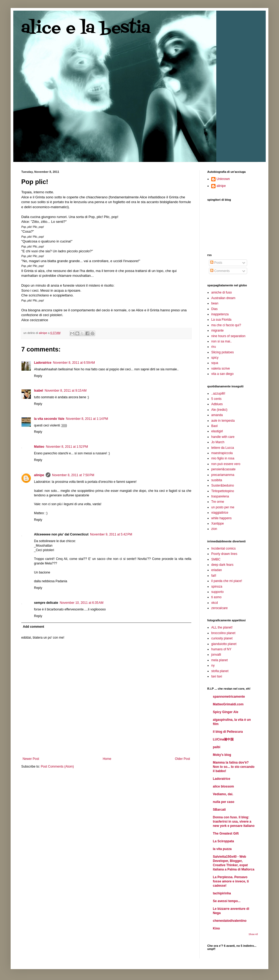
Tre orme (218, 502)
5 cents (216, 399)
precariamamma (223, 475)
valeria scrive (221, 368)
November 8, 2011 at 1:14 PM (87, 419)
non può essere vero (226, 464)
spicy (215, 358)
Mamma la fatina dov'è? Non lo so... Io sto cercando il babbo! (234, 767)
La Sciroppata (223, 841)
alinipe (39, 475)
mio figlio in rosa (223, 458)
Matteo (39, 447)
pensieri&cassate (223, 469)
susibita (217, 480)
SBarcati (219, 810)
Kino (216, 928)
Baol (214, 426)
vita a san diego (222, 374)
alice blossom (223, 786)
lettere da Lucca (223, 448)
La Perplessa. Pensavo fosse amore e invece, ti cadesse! (231, 881)
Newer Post (31, 759)
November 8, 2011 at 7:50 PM (73, 475)
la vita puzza (222, 849)
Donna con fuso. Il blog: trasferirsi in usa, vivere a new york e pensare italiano (234, 822)
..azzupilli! (218, 393)
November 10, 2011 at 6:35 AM (82, 603)
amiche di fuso (221, 292)
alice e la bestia (86, 29)
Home (107, 759)
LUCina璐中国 (223, 739)
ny (213, 665)
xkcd (215, 603)
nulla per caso (224, 802)
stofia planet (220, 671)
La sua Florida (221, 320)
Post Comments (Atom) (57, 767)
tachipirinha (222, 893)
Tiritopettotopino (223, 491)
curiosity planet (222, 638)
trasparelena (220, 496)
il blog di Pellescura (228, 732)
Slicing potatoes (223, 352)
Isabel (39, 391)
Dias (214, 309)
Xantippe (217, 523)
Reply (38, 376)
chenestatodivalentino (230, 921)
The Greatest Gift (226, 834)
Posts (216, 263)
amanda (217, 415)
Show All (253, 934)
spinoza (217, 587)
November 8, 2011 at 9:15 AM (66, 391)
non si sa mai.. (221, 341)
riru (214, 347)
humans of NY (221, 649)
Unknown (223, 179)
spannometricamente (229, 697)
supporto (217, 592)
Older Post (182, 759)
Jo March (218, 442)
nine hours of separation (228, 336)
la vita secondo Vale (49, 419)
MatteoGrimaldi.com (228, 704)
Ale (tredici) (219, 410)
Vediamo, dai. (223, 794)
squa (215, 363)
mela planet (219, 660)
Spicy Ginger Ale (226, 712)
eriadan (217, 570)
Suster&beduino (223, 485)
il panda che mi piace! (227, 581)
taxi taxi (217, 676)
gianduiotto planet (224, 644)
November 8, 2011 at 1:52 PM (67, 447)
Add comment (33, 627)
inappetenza (220, 314)
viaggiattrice (220, 513)
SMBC (216, 559)
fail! (214, 576)
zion (214, 529)
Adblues (217, 404)
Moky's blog (222, 755)
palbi (217, 747)
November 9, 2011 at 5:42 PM (111, 534)
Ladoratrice (43, 363)
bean (215, 303)
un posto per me (223, 507)
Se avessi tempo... (227, 901)
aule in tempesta (223, 421)
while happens (221, 518)
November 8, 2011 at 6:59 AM (74, 363)
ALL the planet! (222, 627)
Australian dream (223, 298)
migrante (217, 330)
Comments (220, 271)
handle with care (223, 437)
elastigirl (217, 431)
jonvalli (216, 655)
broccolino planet (223, 633)
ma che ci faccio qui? (226, 325)
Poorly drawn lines (224, 554)
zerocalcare (219, 608)
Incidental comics (223, 548)
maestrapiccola (222, 453)
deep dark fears (222, 565)
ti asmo (216, 597)
